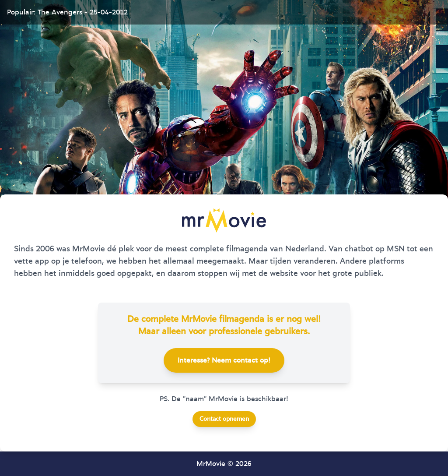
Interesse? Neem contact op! (224, 360)
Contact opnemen (224, 419)
